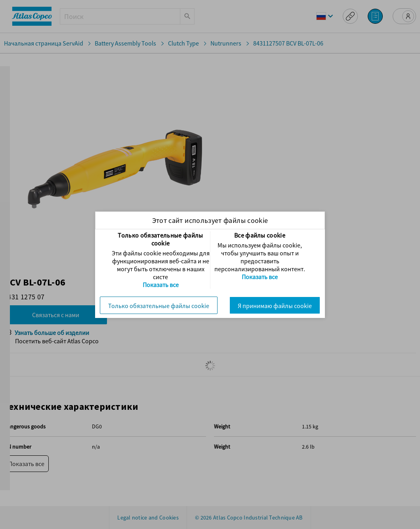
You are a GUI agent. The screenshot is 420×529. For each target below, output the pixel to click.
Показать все (161, 285)
